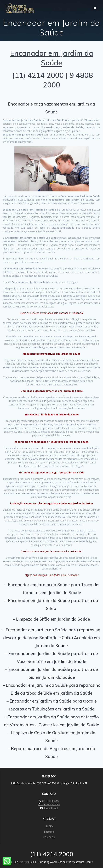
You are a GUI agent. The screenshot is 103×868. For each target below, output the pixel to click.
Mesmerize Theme (82, 862)
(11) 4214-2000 (50, 801)
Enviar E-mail (50, 808)
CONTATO (49, 837)
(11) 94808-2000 (50, 804)
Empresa (49, 832)
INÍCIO (49, 826)
